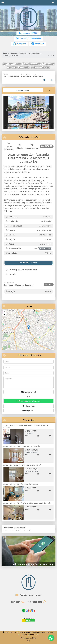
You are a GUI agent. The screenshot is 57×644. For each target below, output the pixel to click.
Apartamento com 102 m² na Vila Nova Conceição (22, 446)
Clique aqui (8, 530)
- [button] (4, 315)
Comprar (15, 53)
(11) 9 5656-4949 (34, 38)
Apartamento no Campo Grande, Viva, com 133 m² (22, 465)
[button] (7, 110)
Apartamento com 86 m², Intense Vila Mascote (21, 484)
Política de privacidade (28, 638)
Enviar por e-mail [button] (29, 392)
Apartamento (37, 53)
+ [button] (4, 312)
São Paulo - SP (25, 53)
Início (6, 53)
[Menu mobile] (3, 3)
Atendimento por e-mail (28, 595)
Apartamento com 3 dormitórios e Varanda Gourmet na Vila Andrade (26, 426)
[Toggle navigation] (53, 3)
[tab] (10, 90)
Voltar (51, 56)
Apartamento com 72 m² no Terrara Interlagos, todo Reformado (27, 503)
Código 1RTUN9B (11, 56)
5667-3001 (34, 33)
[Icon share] (20, 44)
